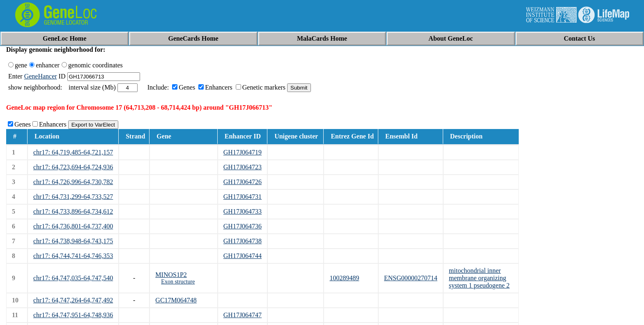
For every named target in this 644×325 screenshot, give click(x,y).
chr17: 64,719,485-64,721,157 (73, 152)
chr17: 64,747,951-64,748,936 (73, 315)
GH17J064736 (243, 226)
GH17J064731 (243, 197)
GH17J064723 (243, 167)
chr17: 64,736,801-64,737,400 (73, 226)
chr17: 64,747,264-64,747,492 (73, 300)
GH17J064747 (243, 315)
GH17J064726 (243, 182)
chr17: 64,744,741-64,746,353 (73, 256)
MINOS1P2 (171, 275)
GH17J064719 (243, 152)
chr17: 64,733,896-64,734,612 (73, 211)
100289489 (344, 278)
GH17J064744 (243, 256)
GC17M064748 (176, 300)
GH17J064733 (243, 211)
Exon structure (178, 282)
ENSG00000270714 (411, 278)
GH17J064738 (243, 241)
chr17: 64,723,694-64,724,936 (73, 167)
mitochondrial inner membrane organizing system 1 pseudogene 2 (479, 278)
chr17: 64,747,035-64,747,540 (73, 278)
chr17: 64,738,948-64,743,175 (73, 241)
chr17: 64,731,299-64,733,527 (73, 197)
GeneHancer (41, 76)
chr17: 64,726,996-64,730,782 (73, 182)
